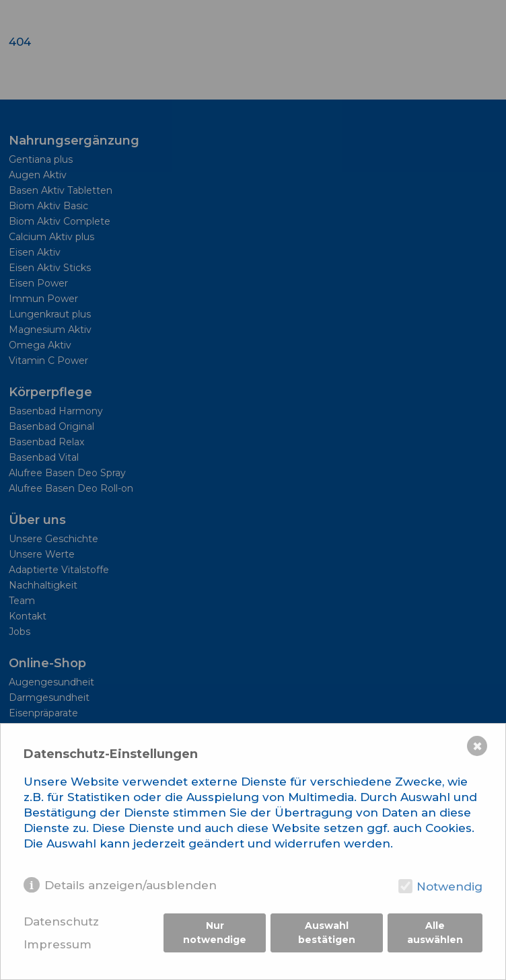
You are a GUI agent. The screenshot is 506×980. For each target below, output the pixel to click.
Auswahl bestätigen (327, 933)
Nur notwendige (215, 933)
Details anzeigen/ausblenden (131, 885)
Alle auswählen (435, 933)
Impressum (58, 944)
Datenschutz (61, 921)
